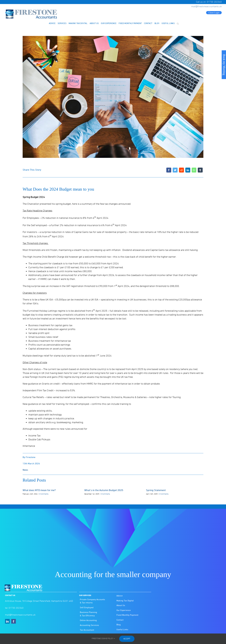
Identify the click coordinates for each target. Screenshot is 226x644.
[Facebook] (169, 170)
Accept (127, 639)
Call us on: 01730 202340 (209, 2)
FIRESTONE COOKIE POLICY (103, 639)
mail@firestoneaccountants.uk (206, 7)
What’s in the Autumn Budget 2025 (104, 490)
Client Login (214, 13)
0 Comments (44, 494)
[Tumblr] (200, 170)
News (25, 470)
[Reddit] (181, 170)
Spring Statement (156, 490)
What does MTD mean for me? (39, 490)
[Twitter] (175, 170)
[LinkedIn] (188, 170)
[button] (178, 24)
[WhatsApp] (194, 170)
